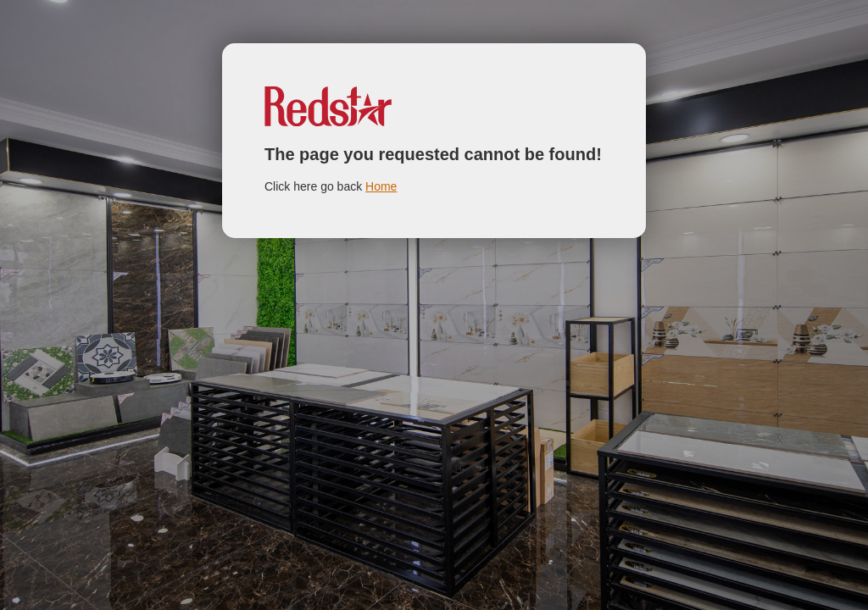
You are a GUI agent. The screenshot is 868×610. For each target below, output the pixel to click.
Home (381, 186)
